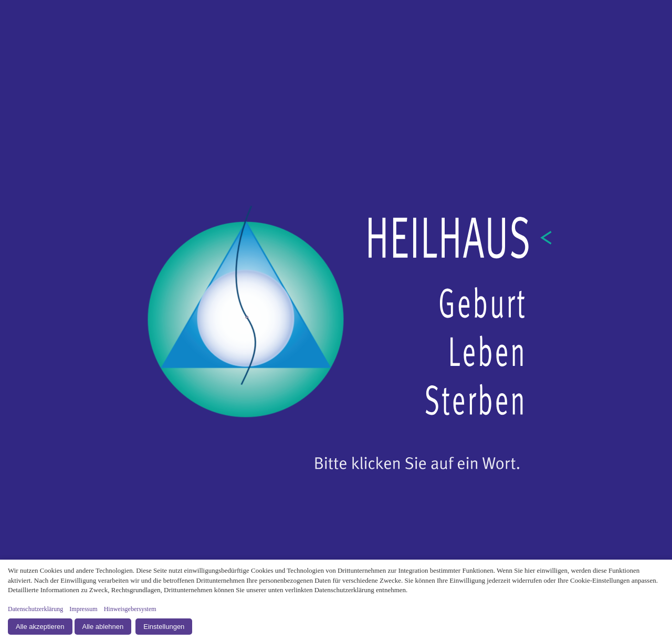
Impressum (83, 609)
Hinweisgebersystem (130, 609)
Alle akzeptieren (40, 627)
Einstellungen (164, 627)
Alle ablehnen (103, 627)
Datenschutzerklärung (35, 609)
